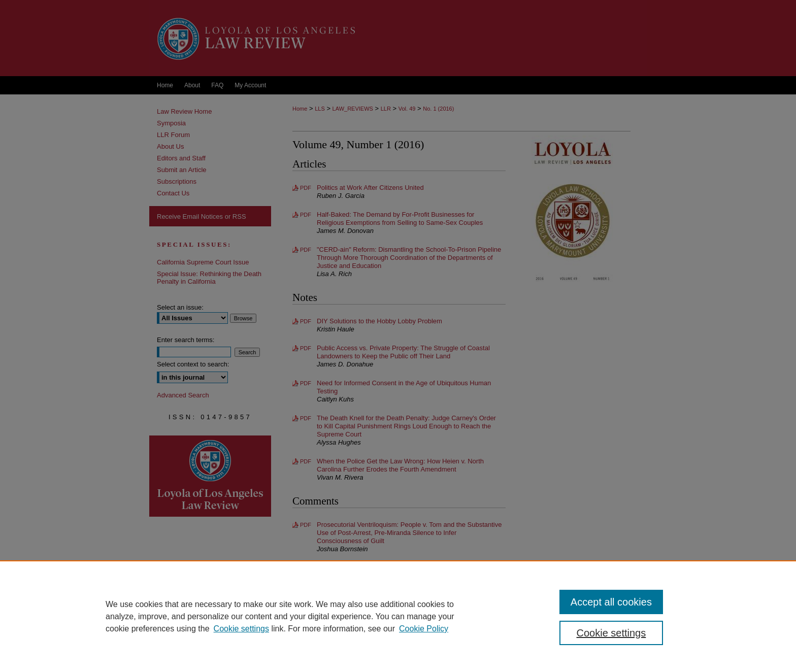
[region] (398, 616)
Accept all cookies (611, 602)
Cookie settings (241, 629)
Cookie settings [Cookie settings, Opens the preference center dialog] (611, 633)
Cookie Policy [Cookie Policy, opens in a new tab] (424, 629)
